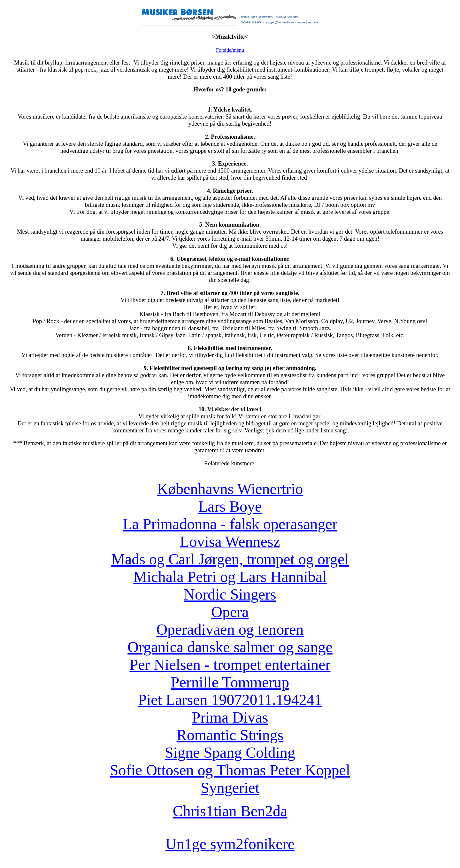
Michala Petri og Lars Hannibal (230, 577)
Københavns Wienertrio (230, 489)
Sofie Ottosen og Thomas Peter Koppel (230, 770)
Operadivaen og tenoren (230, 629)
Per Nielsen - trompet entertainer (230, 665)
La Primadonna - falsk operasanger (230, 524)
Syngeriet (230, 788)
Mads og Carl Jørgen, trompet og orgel (230, 559)
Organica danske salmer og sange (230, 647)
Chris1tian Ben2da (230, 811)
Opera (230, 612)
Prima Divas (230, 717)
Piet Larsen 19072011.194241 (230, 700)
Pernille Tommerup (230, 682)
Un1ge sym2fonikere (230, 844)
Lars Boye (230, 506)
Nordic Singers (230, 594)
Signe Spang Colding (230, 752)
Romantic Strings (230, 735)
